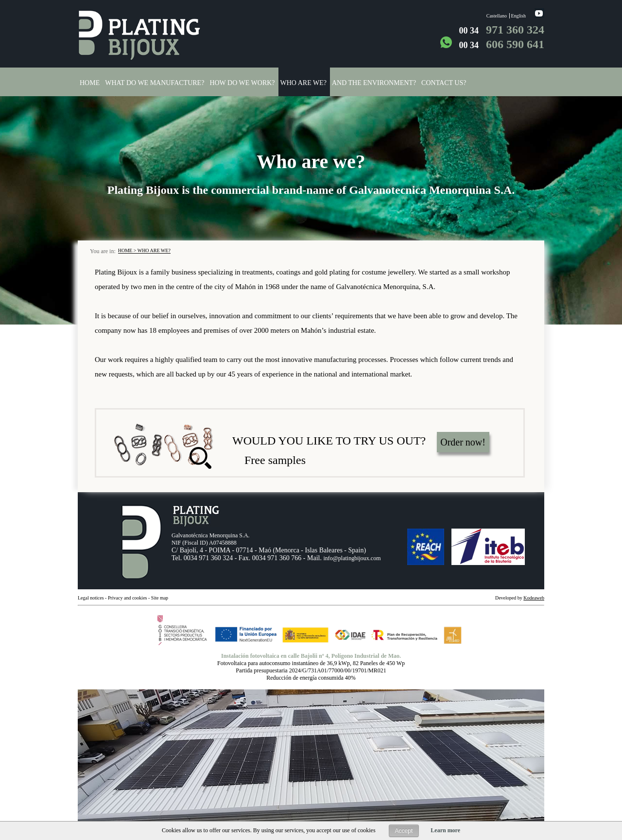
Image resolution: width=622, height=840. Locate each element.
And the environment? (374, 83)
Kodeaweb (534, 598)
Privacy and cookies (128, 598)
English (518, 16)
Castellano (497, 16)
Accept (404, 831)
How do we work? (242, 83)
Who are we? (303, 83)
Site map (160, 598)
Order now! (463, 442)
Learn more (445, 830)
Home (90, 83)
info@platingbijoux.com (352, 558)
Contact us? (444, 83)
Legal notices (91, 598)
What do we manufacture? (155, 83)
